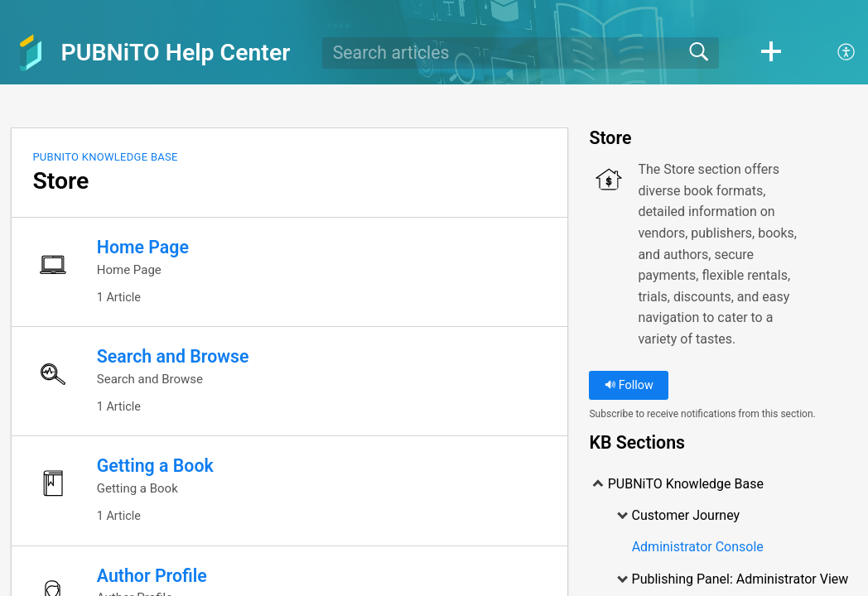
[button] (771, 53)
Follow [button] (629, 385)
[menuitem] (837, 53)
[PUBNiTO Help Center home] (31, 53)
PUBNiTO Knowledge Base (105, 157)
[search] (521, 53)
